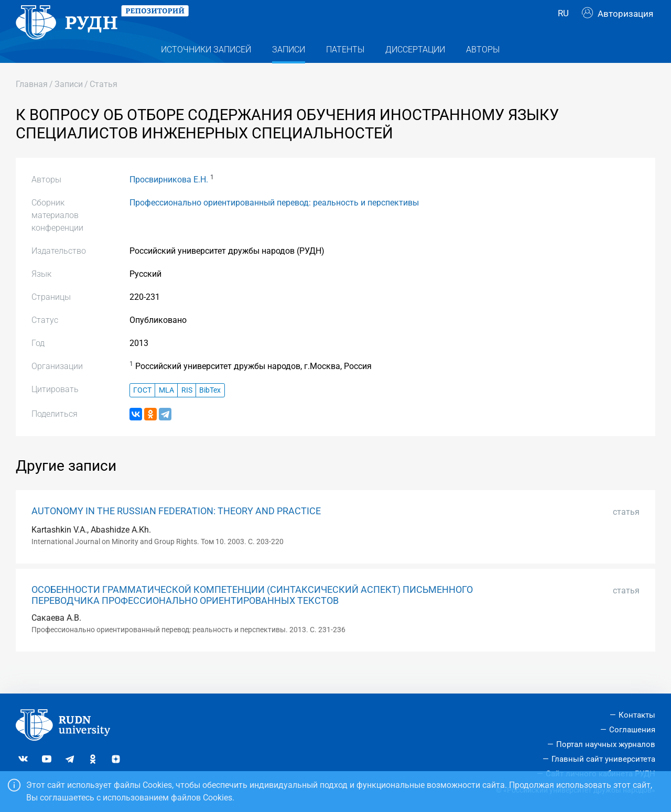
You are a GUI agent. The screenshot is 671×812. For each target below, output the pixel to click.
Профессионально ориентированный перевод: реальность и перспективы (274, 224)
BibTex (210, 411)
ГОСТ (142, 411)
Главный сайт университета (603, 759)
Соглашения (632, 730)
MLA (166, 411)
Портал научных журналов (606, 744)
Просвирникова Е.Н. (169, 201)
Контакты (637, 715)
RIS (187, 411)
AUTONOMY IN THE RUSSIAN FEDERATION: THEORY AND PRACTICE (176, 532)
